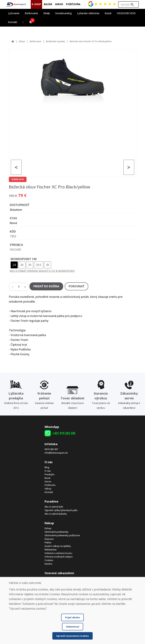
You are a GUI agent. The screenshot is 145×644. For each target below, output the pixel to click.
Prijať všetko (72, 617)
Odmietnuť (73, 627)
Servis (48, 481)
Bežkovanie (35, 41)
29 (30, 265)
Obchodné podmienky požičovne (62, 535)
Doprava (49, 539)
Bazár (48, 478)
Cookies (49, 560)
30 (48, 265)
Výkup (48, 489)
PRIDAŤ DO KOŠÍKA (46, 286)
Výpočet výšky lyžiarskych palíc (61, 510)
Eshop (22, 41)
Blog (47, 467)
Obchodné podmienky (56, 532)
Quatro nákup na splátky (58, 546)
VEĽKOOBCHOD (126, 13)
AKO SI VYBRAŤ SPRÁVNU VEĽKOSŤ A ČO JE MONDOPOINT (42, 271)
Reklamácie (51, 550)
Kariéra (48, 564)
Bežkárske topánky (55, 41)
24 (14, 265)
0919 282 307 (51, 449)
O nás (48, 471)
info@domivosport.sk (56, 453)
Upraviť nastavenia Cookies (72, 636)
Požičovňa (50, 485)
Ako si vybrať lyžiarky (56, 514)
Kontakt (13, 22)
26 (22, 265)
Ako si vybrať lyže (54, 507)
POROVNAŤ (76, 286)
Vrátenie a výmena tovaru (58, 553)
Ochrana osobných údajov (59, 557)
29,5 (39, 265)
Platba (48, 542)
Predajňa (49, 474)
